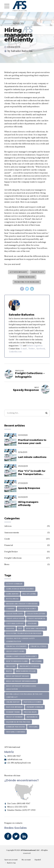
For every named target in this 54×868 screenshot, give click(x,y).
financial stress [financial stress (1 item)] (38, 646)
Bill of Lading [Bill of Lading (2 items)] (29, 594)
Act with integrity (18, 272)
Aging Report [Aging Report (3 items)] (12, 594)
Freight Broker (11, 552)
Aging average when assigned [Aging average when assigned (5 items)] (20, 589)
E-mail (24, 349)
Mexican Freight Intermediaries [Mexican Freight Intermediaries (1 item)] (21, 681)
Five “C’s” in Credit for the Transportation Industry (32, 473)
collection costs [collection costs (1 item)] (14, 614)
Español (38, 860)
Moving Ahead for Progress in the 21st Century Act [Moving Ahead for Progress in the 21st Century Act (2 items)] (24, 696)
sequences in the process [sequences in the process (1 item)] (18, 722)
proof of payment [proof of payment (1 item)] (14, 717)
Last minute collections (32, 457)
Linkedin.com (15, 352)
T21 (21, 346)
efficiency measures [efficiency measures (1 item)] (36, 629)
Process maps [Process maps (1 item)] (30, 712)
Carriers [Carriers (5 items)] (10, 609)
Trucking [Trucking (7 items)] (33, 727)
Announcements (12, 533)
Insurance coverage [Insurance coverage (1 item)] (29, 666)
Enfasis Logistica (34, 346)
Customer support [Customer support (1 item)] (15, 624)
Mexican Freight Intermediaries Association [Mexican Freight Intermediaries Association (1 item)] (21, 688)
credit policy (37, 272)
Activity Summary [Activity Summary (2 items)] (14, 584)
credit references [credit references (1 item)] (37, 619)
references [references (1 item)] (32, 717)
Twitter (32, 349)
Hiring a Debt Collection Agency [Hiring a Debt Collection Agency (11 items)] (21, 656)
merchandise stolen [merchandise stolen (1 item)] (26, 671)
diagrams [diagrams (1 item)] (32, 624)
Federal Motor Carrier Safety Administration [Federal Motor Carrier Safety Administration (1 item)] (20, 640)
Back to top (11, 863)
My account (26, 860)
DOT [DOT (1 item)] (20, 629)
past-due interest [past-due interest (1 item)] (14, 707)
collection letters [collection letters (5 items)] (36, 614)
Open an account (11, 860)
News (7, 565)
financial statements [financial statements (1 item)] (16, 646)
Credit (7, 539)
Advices (18, 24)
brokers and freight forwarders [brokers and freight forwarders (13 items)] (22, 604)
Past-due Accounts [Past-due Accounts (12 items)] (32, 702)
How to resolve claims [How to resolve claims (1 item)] (17, 661)
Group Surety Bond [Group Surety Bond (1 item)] (15, 651)
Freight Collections (13, 558)
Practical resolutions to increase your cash (32, 442)
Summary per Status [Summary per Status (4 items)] (15, 727)
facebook (41, 349)
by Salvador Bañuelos (20, 51)
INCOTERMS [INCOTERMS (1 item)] (37, 661)
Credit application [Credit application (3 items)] (15, 619)
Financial (9, 545)
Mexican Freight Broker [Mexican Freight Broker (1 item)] (17, 676)
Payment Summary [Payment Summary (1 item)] (35, 707)
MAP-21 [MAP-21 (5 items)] (9, 671)
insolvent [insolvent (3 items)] (11, 666)
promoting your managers (27, 282)
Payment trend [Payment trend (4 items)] (13, 712)
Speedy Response (29, 488)
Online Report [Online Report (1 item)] (13, 702)
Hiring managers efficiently (28, 504)
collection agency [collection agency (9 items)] (27, 609)
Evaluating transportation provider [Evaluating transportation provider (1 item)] (24, 633)
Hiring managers (27, 277)
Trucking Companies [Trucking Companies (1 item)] (16, 732)
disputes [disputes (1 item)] (10, 629)
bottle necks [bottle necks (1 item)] (12, 599)
